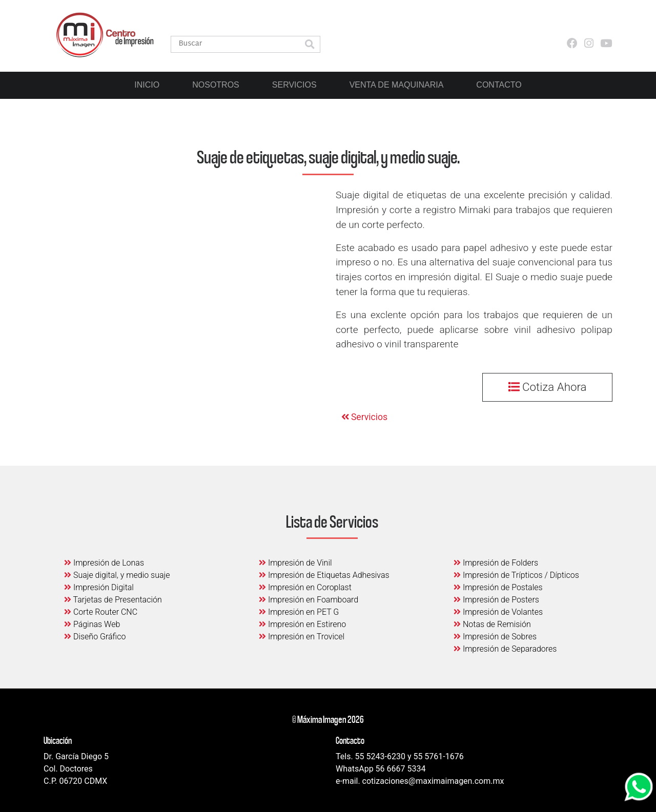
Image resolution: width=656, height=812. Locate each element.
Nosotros (216, 85)
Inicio (147, 85)
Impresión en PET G (299, 612)
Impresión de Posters (496, 600)
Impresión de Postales (498, 587)
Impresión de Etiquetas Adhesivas (324, 575)
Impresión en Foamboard (309, 600)
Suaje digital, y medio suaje (117, 575)
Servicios (294, 85)
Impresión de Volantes (498, 612)
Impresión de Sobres (495, 637)
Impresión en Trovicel (302, 637)
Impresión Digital (99, 587)
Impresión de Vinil (295, 563)
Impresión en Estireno (302, 624)
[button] (310, 45)
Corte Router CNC (101, 612)
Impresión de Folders (496, 563)
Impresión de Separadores (505, 649)
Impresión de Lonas (104, 563)
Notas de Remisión (492, 624)
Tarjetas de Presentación (113, 600)
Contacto (499, 85)
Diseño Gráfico (95, 637)
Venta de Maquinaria (397, 85)
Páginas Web (92, 624)
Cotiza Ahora (548, 387)
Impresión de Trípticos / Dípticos (516, 575)
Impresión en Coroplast (305, 587)
